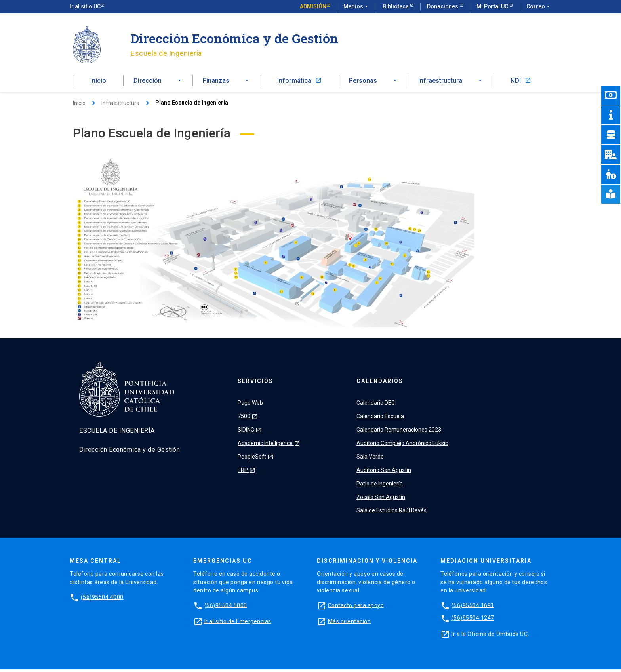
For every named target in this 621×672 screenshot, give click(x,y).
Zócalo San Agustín (381, 500)
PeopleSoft (256, 459)
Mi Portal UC (493, 6)
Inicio (98, 82)
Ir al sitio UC (85, 6)
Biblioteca (396, 6)
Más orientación (350, 624)
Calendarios (380, 384)
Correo (539, 7)
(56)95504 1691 (473, 608)
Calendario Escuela (380, 419)
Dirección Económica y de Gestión (234, 38)
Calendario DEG (376, 405)
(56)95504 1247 (473, 621)
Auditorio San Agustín (384, 473)
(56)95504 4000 (102, 600)
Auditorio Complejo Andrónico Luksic (402, 446)
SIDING (250, 432)
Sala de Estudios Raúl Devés (391, 513)
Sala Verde (370, 459)
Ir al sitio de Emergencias (238, 624)
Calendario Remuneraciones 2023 (399, 432)
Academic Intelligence (269, 446)
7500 (248, 419)
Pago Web (250, 405)
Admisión (313, 6)
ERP (247, 473)
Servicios (255, 384)
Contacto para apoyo (356, 608)
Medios (356, 7)
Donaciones (443, 6)
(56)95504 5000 (226, 608)
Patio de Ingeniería (380, 486)
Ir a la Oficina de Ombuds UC (490, 636)
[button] (158, 82)
